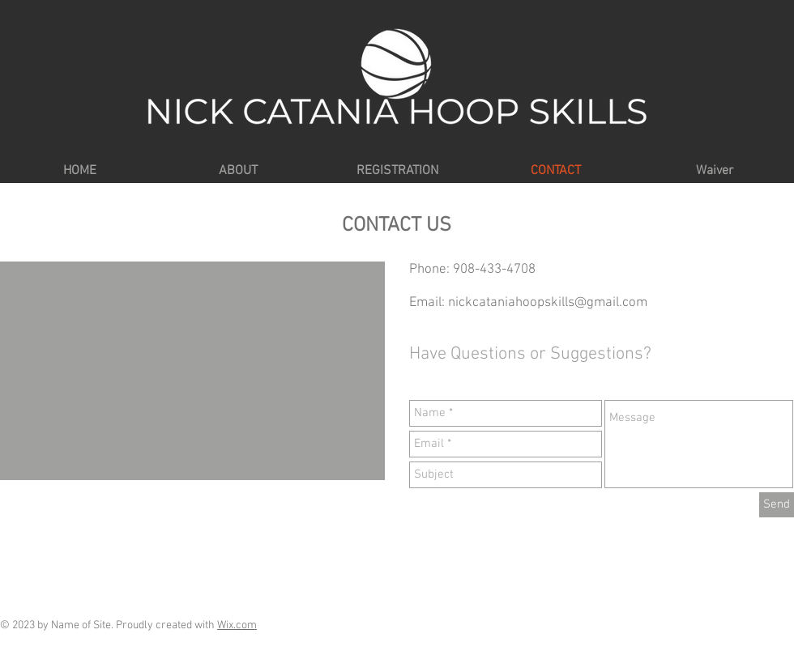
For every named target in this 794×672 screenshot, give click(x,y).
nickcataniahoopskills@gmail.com (548, 303)
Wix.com (237, 625)
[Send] (777, 505)
